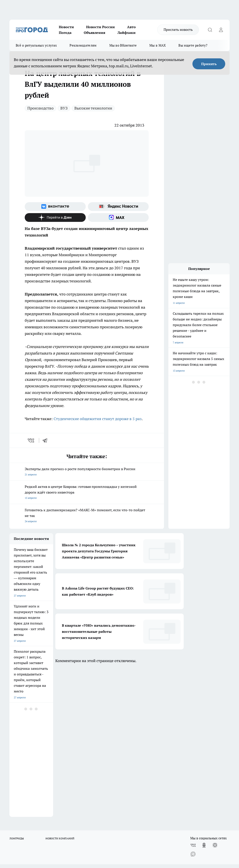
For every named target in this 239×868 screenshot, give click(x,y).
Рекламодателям (83, 45)
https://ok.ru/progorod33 (111, 825)
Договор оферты (20, 734)
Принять (209, 64)
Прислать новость (178, 30)
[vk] (31, 440)
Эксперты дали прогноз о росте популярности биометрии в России (87, 472)
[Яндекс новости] (118, 207)
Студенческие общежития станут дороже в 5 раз (98, 419)
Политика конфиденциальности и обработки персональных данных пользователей (140, 738)
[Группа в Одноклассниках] (204, 697)
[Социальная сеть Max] (118, 217)
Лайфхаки (126, 33)
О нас (13, 723)
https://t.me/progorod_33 (143, 825)
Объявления (94, 33)
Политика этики (74, 723)
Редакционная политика (133, 723)
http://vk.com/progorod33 (78, 825)
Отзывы (14, 729)
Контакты (125, 729)
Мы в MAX (158, 45)
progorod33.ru (139, 815)
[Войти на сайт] (221, 30)
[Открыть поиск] (210, 30)
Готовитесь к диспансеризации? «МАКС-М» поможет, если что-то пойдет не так (87, 516)
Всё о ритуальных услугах (36, 45)
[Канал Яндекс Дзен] (55, 217)
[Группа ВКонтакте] (55, 207)
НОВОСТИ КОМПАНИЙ (60, 690)
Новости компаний (76, 734)
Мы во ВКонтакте (123, 45)
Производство (40, 108)
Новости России (100, 27)
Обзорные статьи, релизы (80, 729)
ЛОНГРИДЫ (17, 690)
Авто (131, 27)
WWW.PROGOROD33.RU (46, 754)
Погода (65, 33)
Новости (66, 27)
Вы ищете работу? (193, 45)
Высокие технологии (93, 108)
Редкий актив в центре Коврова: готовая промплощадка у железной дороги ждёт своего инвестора (87, 493)
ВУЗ (64, 108)
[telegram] (46, 440)
